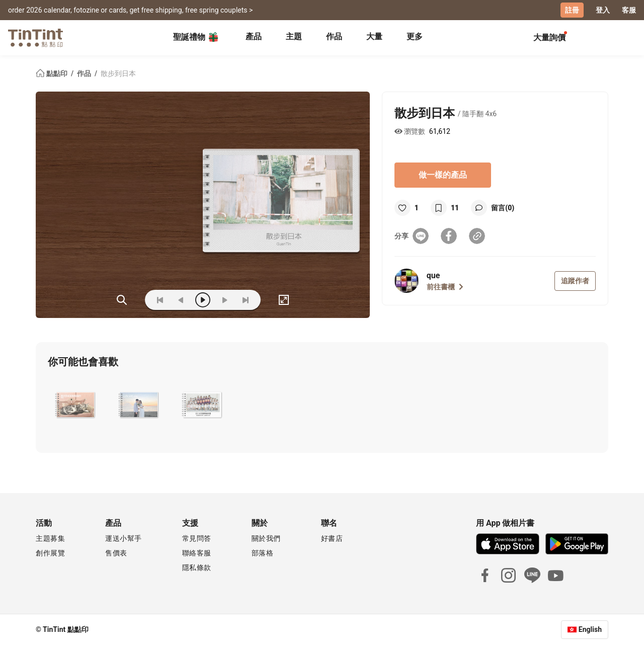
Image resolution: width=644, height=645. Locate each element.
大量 (374, 36)
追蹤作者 (575, 281)
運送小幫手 (124, 538)
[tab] (254, 38)
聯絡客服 (197, 553)
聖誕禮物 (196, 37)
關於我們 (266, 538)
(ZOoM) (122, 300)
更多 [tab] (415, 36)
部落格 (263, 553)
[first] (160, 300)
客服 (629, 10)
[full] (284, 300)
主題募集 (50, 538)
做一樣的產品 (443, 175)
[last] (246, 300)
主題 (294, 36)
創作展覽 (50, 553)
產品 (254, 36)
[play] (203, 300)
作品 (334, 36)
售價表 (116, 553)
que (433, 275)
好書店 (332, 538)
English (590, 629)
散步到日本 (118, 73)
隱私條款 (197, 568)
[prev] (181, 300)
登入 (603, 10)
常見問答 (197, 538)
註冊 (572, 10)
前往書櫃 (445, 287)
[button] (75, 405)
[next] (224, 300)
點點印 (52, 73)
